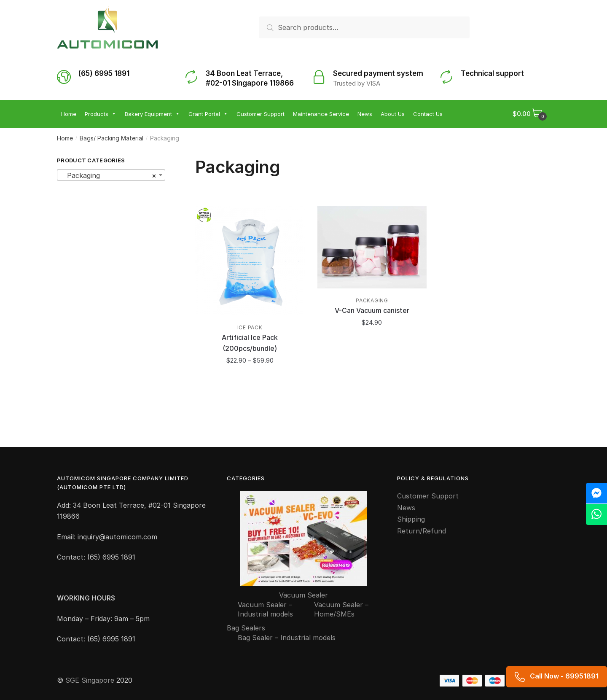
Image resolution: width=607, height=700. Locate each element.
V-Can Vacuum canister (372, 310)
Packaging (372, 300)
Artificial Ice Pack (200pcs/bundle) (250, 343)
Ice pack (250, 327)
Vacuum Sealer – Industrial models (265, 610)
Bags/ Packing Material (111, 138)
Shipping (411, 519)
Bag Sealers (246, 628)
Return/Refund (422, 531)
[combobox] (111, 175)
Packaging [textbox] (109, 175)
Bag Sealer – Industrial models (287, 638)
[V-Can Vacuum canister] (372, 247)
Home (65, 138)
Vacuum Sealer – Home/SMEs (341, 610)
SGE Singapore (90, 680)
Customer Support (428, 496)
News (406, 508)
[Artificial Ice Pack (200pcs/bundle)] (250, 261)
